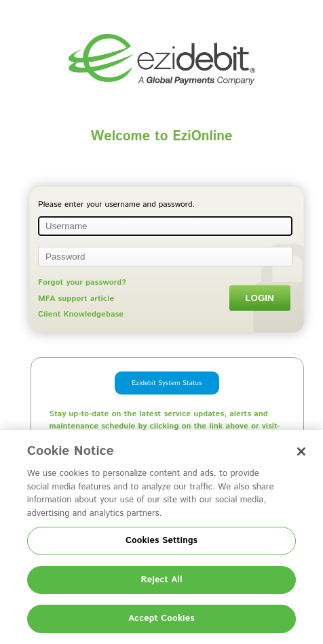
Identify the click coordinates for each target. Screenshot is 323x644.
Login (259, 298)
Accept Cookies (161, 619)
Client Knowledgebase (81, 314)
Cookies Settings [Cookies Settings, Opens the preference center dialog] (161, 541)
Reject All (161, 580)
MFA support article (76, 299)
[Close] (301, 451)
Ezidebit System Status (167, 383)
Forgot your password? (82, 282)
